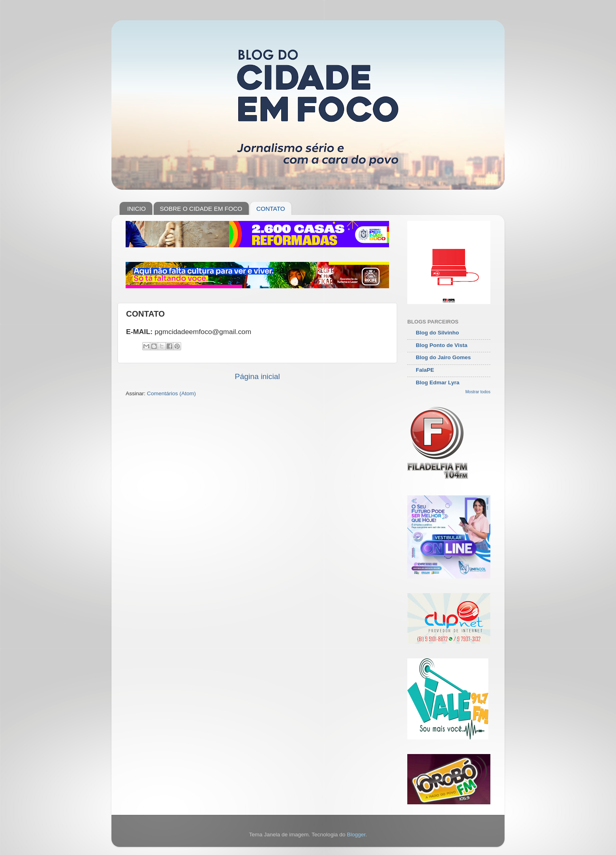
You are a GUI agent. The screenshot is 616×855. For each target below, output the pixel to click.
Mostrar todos (478, 392)
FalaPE (425, 370)
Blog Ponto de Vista (442, 345)
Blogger (356, 835)
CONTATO (271, 209)
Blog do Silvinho (437, 333)
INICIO (137, 209)
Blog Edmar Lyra (438, 382)
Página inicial (257, 376)
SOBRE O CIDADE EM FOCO (201, 209)
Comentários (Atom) (172, 393)
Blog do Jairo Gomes (443, 357)
